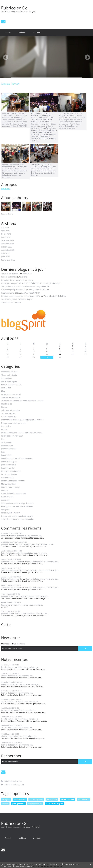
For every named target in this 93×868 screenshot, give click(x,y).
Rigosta (4, 605)
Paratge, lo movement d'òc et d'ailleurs (17, 506)
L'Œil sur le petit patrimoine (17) (14, 290)
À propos (37, 32)
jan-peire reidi (83, 799)
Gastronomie (6, 442)
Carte (6, 624)
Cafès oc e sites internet (11, 398)
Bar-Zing (24, 277)
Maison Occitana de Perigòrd (13, 481)
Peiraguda (5, 510)
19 (8, 354)
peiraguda (6, 799)
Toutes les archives (8, 260)
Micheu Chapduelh (9, 484)
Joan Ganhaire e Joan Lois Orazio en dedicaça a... (21, 684)
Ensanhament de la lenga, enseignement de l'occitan (22, 420)
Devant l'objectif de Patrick (55, 296)
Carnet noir (6, 303)
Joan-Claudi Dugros (9, 462)
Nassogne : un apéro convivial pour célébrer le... (20, 283)
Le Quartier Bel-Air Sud (39, 290)
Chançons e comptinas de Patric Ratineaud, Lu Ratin (22, 401)
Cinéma (4, 407)
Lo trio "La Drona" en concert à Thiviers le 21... (35, 544)
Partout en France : (9, 277)
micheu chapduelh (35, 804)
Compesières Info (43, 286)
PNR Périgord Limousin (11, 513)
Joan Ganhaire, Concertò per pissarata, (17, 458)
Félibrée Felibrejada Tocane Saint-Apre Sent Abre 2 (22, 433)
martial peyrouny (36, 799)
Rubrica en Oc (14, 8)
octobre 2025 (7, 247)
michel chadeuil (20, 799)
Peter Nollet (6, 553)
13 (20, 352)
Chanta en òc (6, 404)
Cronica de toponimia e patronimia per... (26, 536)
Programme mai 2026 (10, 293)
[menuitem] (8, 33)
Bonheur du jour (26, 299)
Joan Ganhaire (7, 455)
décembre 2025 (7, 241)
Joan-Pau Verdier (8, 468)
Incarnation (27, 274)
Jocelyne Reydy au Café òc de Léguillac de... (19, 710)
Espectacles (6, 426)
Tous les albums (7, 214)
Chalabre (17, 303)
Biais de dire (6, 388)
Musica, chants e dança (11, 487)
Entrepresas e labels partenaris (14, 423)
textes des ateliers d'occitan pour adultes (18, 519)
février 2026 (6, 234)
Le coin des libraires (9, 474)
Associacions (6, 378)
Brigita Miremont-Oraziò (11, 394)
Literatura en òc (8, 478)
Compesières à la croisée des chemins (17, 286)
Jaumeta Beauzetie (9, 449)
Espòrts (4, 430)
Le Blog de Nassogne (52, 283)
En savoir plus (29, 866)
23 (60, 354)
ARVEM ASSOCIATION (31, 293)
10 (73, 349)
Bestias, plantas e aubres (11, 385)
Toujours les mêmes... (10, 274)
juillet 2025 (5, 256)
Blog (3, 391)
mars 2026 (5, 231)
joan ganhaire (18, 804)
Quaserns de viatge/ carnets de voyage (17, 516)
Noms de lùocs (7, 497)
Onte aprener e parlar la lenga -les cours (17, 503)
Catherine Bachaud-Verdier (12, 562)
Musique (5, 490)
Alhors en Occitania (9, 375)
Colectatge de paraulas (10, 410)
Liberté (31, 280)
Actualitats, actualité (9, 372)
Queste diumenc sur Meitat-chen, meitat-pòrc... (20, 667)
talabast (5, 804)
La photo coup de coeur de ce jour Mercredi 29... (21, 296)
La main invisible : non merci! (13, 280)
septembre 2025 (8, 250)
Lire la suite (6, 189)
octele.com (6, 500)
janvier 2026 (6, 237)
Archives (22, 32)
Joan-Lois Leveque (9, 465)
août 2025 (5, 253)
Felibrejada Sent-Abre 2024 (12, 436)
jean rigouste (52, 799)
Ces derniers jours (8, 299)
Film (3, 439)
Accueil (8, 32)
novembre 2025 (7, 244)
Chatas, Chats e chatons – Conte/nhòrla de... (19, 736)
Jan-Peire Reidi (7, 446)
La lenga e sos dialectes (11, 471)
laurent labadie (68, 799)
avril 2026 (5, 228)
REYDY (4, 536)
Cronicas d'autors (8, 413)
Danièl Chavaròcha (9, 417)
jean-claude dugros (55, 804)
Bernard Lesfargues (9, 381)
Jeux (3, 452)
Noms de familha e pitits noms (14, 494)
